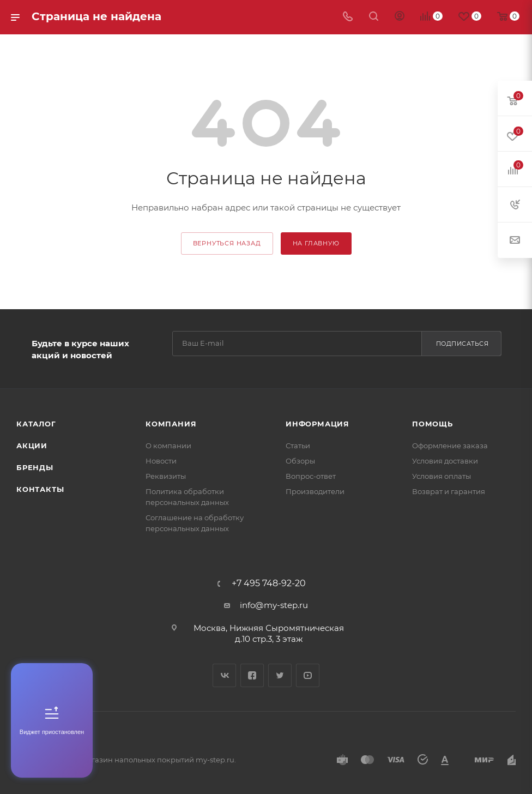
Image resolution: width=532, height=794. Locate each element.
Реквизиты (166, 476)
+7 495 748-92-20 (269, 584)
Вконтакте (224, 675)
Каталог (36, 424)
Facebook (252, 675)
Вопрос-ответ (311, 476)
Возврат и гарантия (449, 491)
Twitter (280, 675)
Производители (315, 491)
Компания (171, 424)
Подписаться (463, 344)
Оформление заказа (450, 446)
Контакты (40, 489)
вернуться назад (227, 243)
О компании (168, 446)
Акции (32, 446)
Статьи (298, 446)
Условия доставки (445, 461)
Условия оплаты (442, 476)
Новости (161, 461)
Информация (318, 424)
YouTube (308, 675)
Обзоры (300, 461)
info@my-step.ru (274, 605)
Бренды (35, 467)
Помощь (433, 424)
